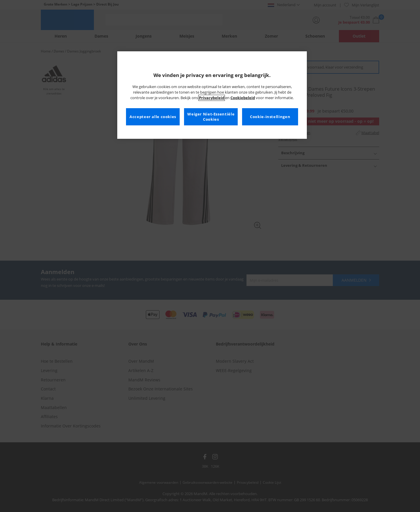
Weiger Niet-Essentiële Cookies (211, 117)
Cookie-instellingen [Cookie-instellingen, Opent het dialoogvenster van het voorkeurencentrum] (270, 117)
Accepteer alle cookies (153, 117)
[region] (212, 95)
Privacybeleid (212, 98)
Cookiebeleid (243, 98)
